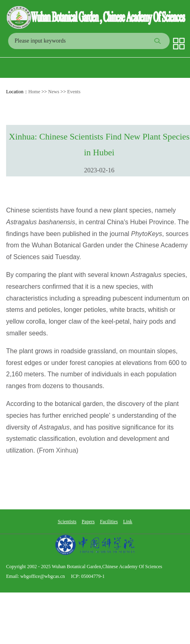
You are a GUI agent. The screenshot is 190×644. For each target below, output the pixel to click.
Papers (88, 522)
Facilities (109, 522)
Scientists (67, 522)
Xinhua (66, 450)
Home (34, 92)
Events (74, 92)
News (54, 92)
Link (128, 522)
